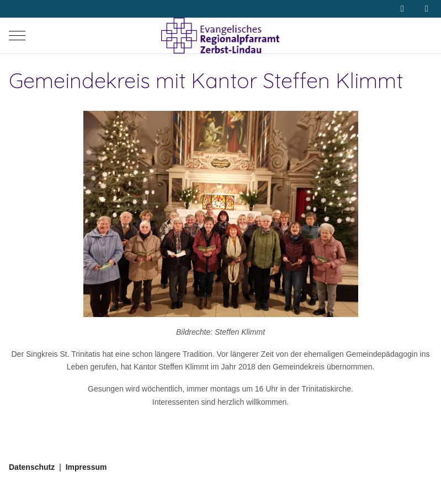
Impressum (86, 467)
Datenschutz (32, 467)
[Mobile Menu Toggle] (17, 36)
